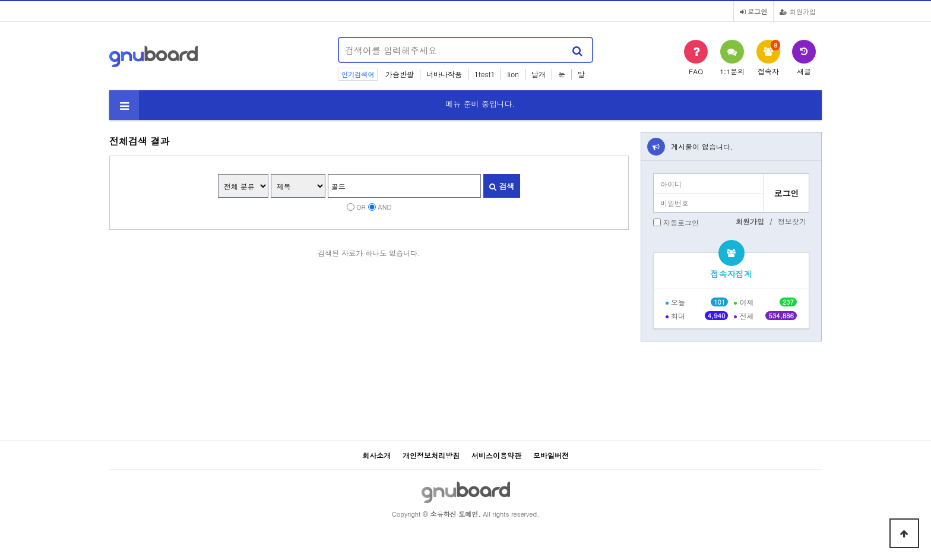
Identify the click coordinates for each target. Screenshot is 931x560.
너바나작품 (444, 74)
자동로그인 (681, 222)
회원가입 (798, 11)
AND (384, 207)
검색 (502, 186)
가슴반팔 (400, 74)
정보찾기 (792, 221)
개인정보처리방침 (431, 455)
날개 (539, 74)
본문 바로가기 (0, 0)
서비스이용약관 (496, 455)
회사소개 (376, 455)
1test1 (484, 74)
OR (361, 207)
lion (513, 74)
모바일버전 (551, 455)
